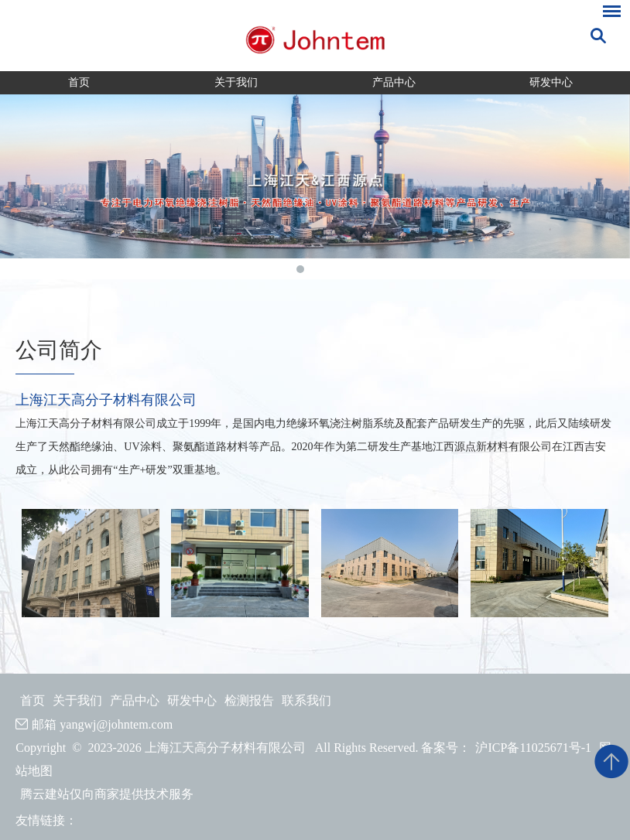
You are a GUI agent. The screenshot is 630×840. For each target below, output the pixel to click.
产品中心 (394, 82)
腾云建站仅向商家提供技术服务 (107, 794)
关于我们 (236, 82)
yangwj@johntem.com (116, 724)
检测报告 (249, 700)
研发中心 (551, 82)
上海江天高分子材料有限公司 (106, 400)
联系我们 (306, 700)
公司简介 (59, 350)
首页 (79, 82)
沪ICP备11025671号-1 (533, 748)
